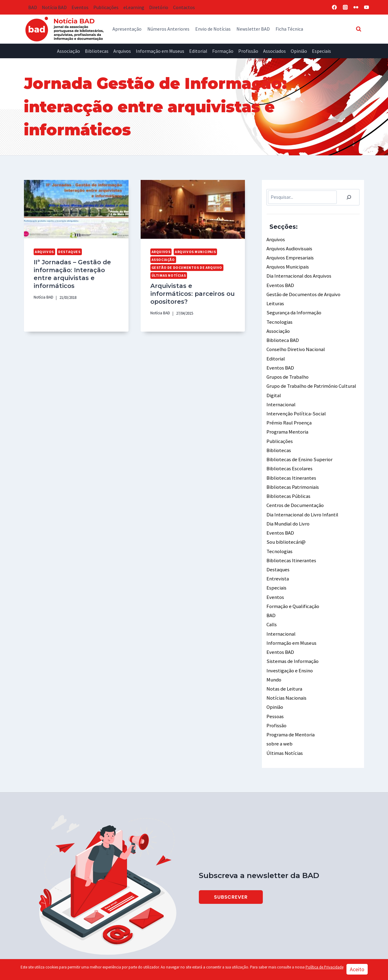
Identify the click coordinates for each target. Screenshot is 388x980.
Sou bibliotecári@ (285, 527)
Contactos (184, 7)
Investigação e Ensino (289, 650)
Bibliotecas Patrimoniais (292, 475)
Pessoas (275, 693)
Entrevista (277, 562)
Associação (69, 51)
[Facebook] (334, 7)
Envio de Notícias (213, 29)
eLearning (134, 7)
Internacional (281, 396)
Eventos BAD (280, 283)
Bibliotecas (97, 51)
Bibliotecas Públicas (288, 484)
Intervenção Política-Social (295, 405)
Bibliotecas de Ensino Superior (298, 449)
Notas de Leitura (284, 667)
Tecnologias (279, 318)
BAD (33, 7)
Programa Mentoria (287, 422)
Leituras (275, 300)
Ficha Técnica (289, 29)
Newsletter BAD (253, 29)
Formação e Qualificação (292, 588)
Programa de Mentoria (290, 711)
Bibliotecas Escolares (289, 457)
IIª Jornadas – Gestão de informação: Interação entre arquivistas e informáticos (70, 273)
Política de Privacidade (324, 967)
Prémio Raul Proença (289, 414)
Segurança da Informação (293, 309)
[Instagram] (345, 7)
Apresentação (127, 29)
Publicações (106, 7)
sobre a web (279, 719)
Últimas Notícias (168, 275)
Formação (223, 51)
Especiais (321, 51)
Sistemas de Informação (292, 641)
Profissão (248, 51)
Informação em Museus (160, 51)
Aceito (357, 969)
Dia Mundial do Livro (287, 510)
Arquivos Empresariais (289, 256)
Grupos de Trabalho (287, 370)
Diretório (159, 7)
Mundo (273, 658)
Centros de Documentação (294, 492)
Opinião (299, 51)
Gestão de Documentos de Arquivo (184, 267)
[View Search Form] (359, 29)
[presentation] (76, 209)
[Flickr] (356, 7)
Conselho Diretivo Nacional (295, 344)
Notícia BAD (54, 7)
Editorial (198, 51)
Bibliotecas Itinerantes (291, 466)
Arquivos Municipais (193, 252)
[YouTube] (366, 7)
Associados (274, 51)
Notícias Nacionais (286, 676)
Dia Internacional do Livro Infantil (302, 501)
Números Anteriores (168, 29)
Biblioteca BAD (282, 335)
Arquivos (122, 51)
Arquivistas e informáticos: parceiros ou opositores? (191, 288)
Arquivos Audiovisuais (288, 248)
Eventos (80, 7)
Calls (272, 606)
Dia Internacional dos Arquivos (298, 274)
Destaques (67, 252)
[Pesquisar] (349, 197)
